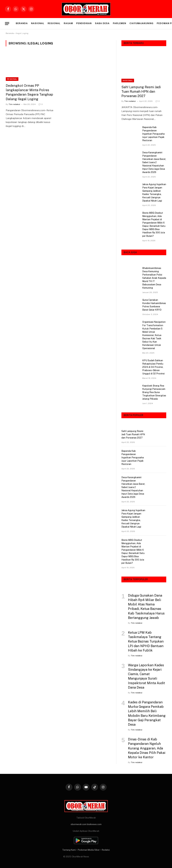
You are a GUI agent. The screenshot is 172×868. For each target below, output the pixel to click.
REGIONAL (54, 23)
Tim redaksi (14, 104)
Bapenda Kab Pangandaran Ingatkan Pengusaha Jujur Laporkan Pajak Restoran (153, 134)
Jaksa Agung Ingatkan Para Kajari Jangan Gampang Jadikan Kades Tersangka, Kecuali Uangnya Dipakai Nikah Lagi (154, 193)
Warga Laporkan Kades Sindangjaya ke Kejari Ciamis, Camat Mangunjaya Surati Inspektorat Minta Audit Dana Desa (146, 676)
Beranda (22, 23)
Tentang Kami (69, 850)
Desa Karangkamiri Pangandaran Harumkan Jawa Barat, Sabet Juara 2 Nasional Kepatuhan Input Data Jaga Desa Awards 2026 (154, 162)
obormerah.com (79, 824)
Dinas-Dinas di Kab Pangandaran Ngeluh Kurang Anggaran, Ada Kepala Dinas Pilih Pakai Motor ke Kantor (147, 748)
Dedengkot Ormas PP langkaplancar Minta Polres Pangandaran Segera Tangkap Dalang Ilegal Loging (29, 92)
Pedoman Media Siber (89, 850)
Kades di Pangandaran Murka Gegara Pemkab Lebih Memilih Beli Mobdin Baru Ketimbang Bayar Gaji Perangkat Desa (147, 713)
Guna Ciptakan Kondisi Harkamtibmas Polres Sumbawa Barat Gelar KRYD (154, 305)
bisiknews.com (94, 824)
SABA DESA (102, 23)
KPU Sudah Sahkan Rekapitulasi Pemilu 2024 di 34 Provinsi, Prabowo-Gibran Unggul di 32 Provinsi (153, 367)
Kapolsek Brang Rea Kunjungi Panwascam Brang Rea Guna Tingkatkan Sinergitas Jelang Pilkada (154, 392)
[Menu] (7, 24)
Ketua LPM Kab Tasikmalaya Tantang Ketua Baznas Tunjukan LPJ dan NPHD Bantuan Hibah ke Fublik (146, 641)
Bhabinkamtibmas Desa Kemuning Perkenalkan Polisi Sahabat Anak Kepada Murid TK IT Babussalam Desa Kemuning (154, 278)
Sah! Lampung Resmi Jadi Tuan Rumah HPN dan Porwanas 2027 (141, 92)
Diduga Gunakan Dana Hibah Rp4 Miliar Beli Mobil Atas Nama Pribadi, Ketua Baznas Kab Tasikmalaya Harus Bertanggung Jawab (146, 607)
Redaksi (106, 850)
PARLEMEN (120, 23)
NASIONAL (38, 23)
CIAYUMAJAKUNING (141, 23)
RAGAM (68, 23)
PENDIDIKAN (84, 23)
